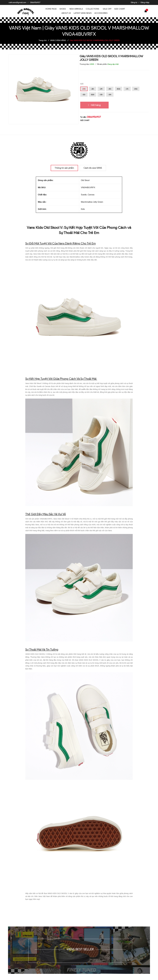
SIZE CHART (85, 120)
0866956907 (35, 2)
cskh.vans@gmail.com (17, 2)
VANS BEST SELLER (80, 949)
